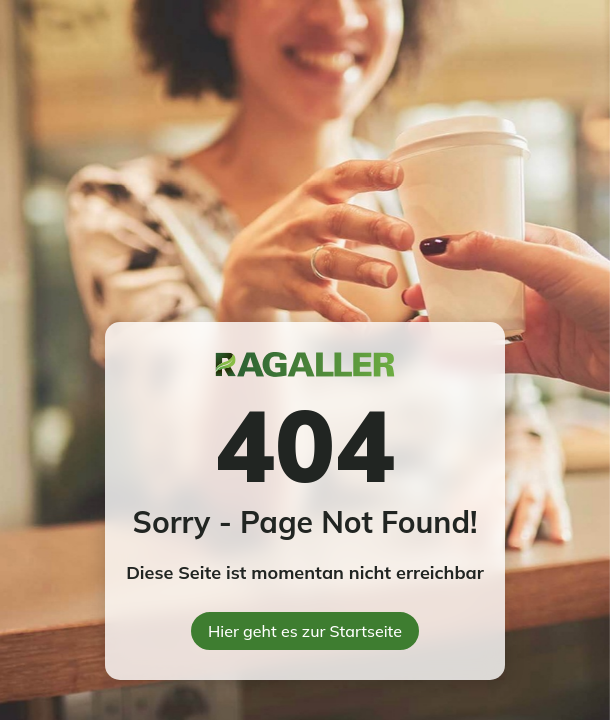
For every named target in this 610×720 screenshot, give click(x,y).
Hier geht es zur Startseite (305, 631)
